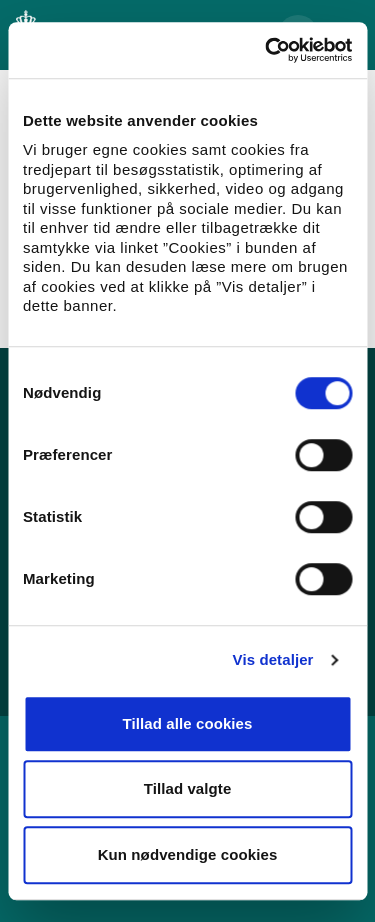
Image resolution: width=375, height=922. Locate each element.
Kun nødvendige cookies (188, 854)
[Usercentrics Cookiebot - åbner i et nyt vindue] (267, 50)
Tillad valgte (188, 788)
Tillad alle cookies (187, 723)
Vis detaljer (273, 659)
